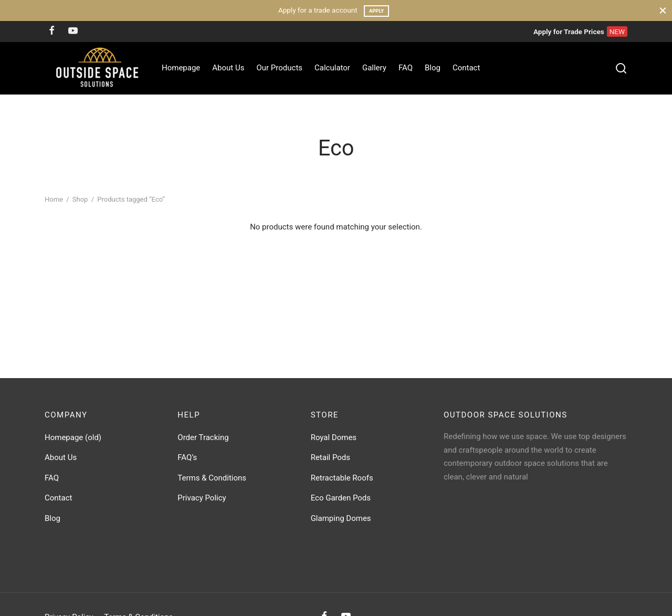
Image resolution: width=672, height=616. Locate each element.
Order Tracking (203, 437)
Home (54, 200)
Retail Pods (330, 457)
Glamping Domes (341, 518)
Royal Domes (334, 437)
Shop (80, 200)
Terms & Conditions (212, 478)
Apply (376, 11)
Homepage (181, 68)
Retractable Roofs (342, 478)
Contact (466, 68)
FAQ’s (187, 457)
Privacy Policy (202, 498)
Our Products (279, 68)
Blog (433, 68)
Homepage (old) (73, 437)
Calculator (332, 68)
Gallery (374, 68)
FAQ (406, 68)
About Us (228, 68)
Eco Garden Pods (341, 498)
